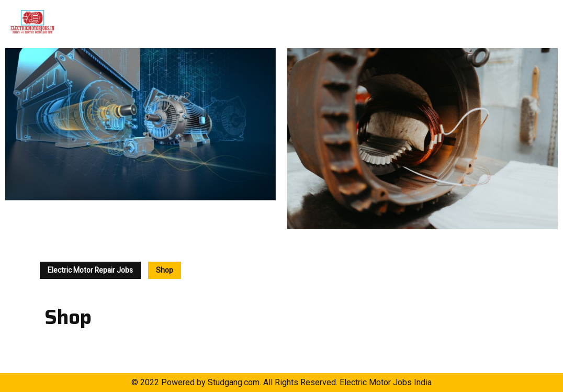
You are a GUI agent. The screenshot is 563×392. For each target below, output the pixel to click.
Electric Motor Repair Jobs (90, 270)
